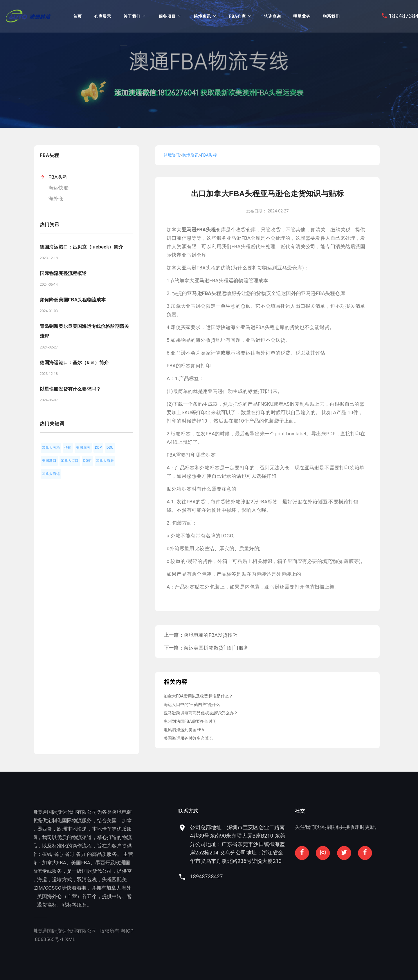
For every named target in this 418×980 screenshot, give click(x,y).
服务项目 (167, 16)
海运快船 (58, 188)
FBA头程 (58, 177)
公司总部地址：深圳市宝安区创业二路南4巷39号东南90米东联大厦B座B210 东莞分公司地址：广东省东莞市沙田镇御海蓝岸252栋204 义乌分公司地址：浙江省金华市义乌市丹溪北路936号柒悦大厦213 (339, 844)
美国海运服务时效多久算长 (188, 738)
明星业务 (302, 16)
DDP (98, 448)
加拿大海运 (51, 474)
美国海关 (83, 448)
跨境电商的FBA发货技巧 (211, 635)
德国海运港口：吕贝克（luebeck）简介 (81, 247)
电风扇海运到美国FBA (184, 730)
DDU (110, 448)
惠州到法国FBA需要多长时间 (190, 721)
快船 (68, 448)
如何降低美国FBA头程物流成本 (73, 300)
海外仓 (56, 198)
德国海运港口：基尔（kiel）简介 (74, 363)
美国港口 (49, 461)
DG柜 (88, 461)
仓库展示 (103, 16)
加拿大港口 (70, 461)
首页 (77, 16)
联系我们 (331, 16)
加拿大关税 (51, 448)
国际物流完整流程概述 (63, 273)
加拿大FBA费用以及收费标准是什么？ (198, 696)
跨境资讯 (202, 16)
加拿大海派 (105, 461)
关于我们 (132, 16)
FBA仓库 (237, 16)
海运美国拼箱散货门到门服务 (216, 648)
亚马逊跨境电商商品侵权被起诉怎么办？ (201, 713)
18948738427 (308, 876)
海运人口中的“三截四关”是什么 (192, 704)
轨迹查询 (272, 16)
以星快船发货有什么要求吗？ (70, 389)
